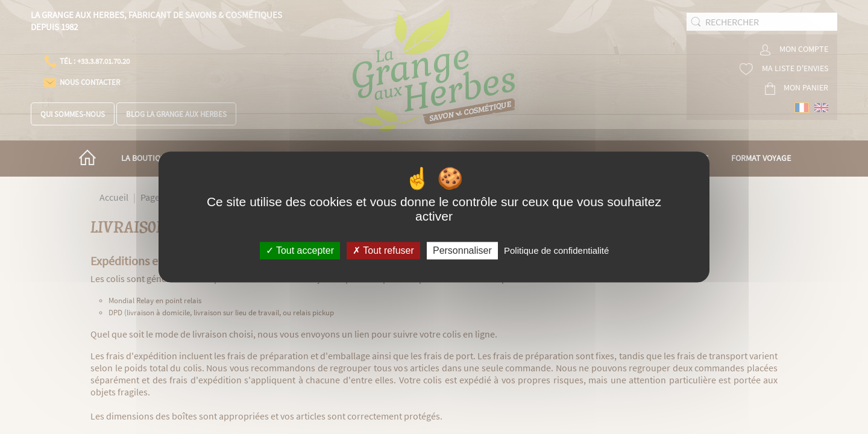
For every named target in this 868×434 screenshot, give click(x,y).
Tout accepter (300, 250)
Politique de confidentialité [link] (556, 250)
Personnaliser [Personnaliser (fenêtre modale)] (462, 250)
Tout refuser (383, 250)
